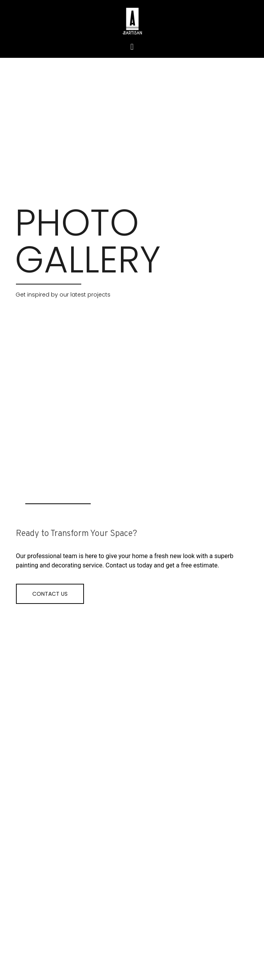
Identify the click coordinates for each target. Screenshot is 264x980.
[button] (132, 47)
